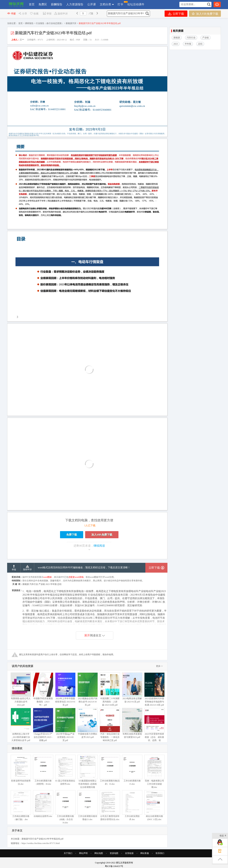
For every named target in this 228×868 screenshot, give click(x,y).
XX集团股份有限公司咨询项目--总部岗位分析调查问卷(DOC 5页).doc (88, 773)
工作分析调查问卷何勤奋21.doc (88, 805)
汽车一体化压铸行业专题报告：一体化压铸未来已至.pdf (110, 725)
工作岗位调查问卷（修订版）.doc (21, 805)
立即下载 (176, 14)
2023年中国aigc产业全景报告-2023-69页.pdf (65, 725)
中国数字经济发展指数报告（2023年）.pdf (43, 689)
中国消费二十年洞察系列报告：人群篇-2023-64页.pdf (110, 689)
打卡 (121, 3)
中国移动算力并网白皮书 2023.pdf (88, 723)
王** (22, 40)
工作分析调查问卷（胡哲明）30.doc (43, 770)
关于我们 (68, 853)
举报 (47, 14)
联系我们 (160, 853)
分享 (23, 14)
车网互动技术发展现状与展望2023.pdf (132, 723)
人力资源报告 (75, 4)
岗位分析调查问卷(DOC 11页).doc (154, 805)
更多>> (159, 666)
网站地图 (99, 853)
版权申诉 (61, 14)
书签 (11, 14)
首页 (32, 4)
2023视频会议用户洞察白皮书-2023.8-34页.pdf (88, 689)
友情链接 (129, 853)
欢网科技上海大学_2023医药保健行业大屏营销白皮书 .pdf (21, 725)
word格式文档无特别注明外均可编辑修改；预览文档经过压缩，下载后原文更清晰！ (84, 568)
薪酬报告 (57, 4)
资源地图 (114, 853)
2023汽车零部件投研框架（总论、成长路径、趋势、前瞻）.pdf (154, 726)
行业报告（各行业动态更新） (50, 23)
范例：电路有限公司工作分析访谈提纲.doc (154, 772)
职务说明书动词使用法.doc (21, 770)
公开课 (92, 4)
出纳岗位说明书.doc (43, 804)
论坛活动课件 (136, 4)
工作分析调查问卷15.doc (132, 770)
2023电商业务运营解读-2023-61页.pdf (132, 688)
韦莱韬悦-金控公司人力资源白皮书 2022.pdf (21, 689)
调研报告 (29, 23)
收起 (223, 836)
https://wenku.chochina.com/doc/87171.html (41, 843)
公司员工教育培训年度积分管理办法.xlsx (110, 805)
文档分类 (105, 4)
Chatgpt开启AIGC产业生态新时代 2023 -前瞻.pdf (43, 725)
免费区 (43, 4)
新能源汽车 (71, 23)
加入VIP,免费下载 (205, 14)
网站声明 (83, 853)
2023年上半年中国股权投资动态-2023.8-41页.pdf (65, 689)
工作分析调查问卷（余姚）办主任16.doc (65, 807)
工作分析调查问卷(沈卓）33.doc (110, 770)
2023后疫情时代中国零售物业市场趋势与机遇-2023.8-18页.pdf (154, 689)
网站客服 (145, 853)
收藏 (34, 14)
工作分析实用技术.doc (132, 805)
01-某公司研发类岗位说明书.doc (65, 770)
